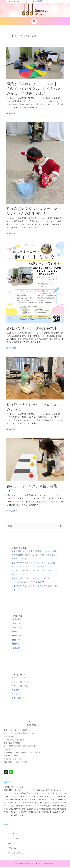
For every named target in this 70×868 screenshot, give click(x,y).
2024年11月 (17, 632)
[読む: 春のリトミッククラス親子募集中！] (35, 460)
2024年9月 (16, 641)
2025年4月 (16, 620)
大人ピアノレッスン (20, 687)
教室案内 (15, 691)
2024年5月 (16, 649)
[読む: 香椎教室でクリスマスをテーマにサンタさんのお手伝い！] (35, 163)
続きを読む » (12, 114)
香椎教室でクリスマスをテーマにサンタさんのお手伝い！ (34, 212)
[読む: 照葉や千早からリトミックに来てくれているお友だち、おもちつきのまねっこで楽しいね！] (35, 63)
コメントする (12, 1)
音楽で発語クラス (19, 699)
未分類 (15, 695)
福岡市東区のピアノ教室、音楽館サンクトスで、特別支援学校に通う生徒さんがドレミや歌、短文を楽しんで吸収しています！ (34, 556)
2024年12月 (17, 628)
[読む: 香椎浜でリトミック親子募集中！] (35, 283)
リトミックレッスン (28, 1)
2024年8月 (16, 645)
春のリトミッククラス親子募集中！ (32, 489)
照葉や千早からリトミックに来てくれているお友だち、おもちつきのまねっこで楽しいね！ (34, 89)
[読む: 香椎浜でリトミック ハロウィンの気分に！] (35, 379)
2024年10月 (17, 637)
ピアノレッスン (18, 678)
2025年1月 (16, 624)
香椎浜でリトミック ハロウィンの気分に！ (34, 408)
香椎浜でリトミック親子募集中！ (34, 329)
